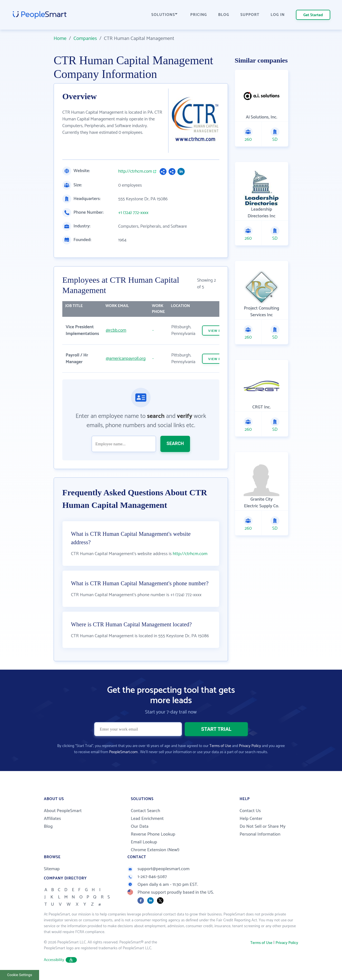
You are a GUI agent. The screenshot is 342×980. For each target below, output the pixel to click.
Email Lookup (144, 842)
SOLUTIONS (165, 15)
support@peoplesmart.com (158, 869)
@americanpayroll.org (126, 359)
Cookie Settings (20, 975)
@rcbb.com (116, 330)
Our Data (140, 826)
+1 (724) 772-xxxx (133, 213)
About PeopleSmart (63, 811)
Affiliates (52, 819)
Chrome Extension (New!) (155, 850)
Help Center (251, 819)
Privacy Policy (250, 746)
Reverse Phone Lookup (153, 834)
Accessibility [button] (60, 960)
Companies (85, 39)
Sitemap (52, 869)
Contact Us (250, 811)
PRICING (199, 15)
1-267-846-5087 (147, 877)
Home (60, 39)
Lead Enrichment (147, 819)
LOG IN (278, 15)
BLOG (224, 15)
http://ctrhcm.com (135, 172)
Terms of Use (220, 746)
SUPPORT (250, 15)
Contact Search (145, 811)
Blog (48, 826)
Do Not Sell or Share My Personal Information (263, 830)
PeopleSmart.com (123, 752)
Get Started (313, 15)
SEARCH (175, 443)
